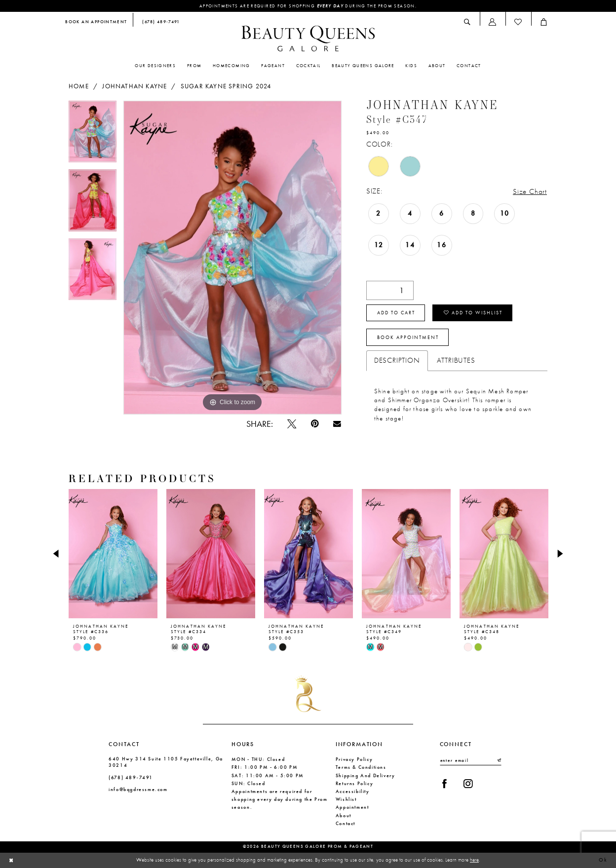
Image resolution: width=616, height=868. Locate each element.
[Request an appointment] (96, 22)
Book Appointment (408, 338)
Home (79, 86)
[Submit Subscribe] (499, 760)
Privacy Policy (354, 759)
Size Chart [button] (530, 191)
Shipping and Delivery (366, 775)
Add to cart (396, 313)
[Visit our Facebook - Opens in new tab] (444, 784)
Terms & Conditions (361, 767)
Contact (346, 823)
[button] (493, 22)
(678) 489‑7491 (131, 777)
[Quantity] (390, 290)
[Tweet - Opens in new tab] (291, 424)
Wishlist (346, 799)
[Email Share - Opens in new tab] (337, 424)
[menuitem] (96, 22)
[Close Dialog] (11, 860)
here (474, 860)
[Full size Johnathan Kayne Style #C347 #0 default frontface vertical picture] (232, 258)
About (344, 815)
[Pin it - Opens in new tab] (315, 424)
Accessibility (353, 791)
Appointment (352, 807)
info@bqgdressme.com (138, 789)
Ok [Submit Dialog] (603, 860)
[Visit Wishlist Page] (518, 22)
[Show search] (467, 22)
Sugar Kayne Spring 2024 (226, 86)
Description (397, 360)
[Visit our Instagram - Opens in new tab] (468, 784)
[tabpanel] (93, 135)
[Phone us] (159, 22)
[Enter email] (471, 760)
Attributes (456, 360)
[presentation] (113, 554)
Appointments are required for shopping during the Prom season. (308, 6)
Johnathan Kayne (135, 86)
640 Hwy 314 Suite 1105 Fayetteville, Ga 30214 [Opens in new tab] (166, 762)
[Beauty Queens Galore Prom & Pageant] (308, 38)
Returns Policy (355, 783)
